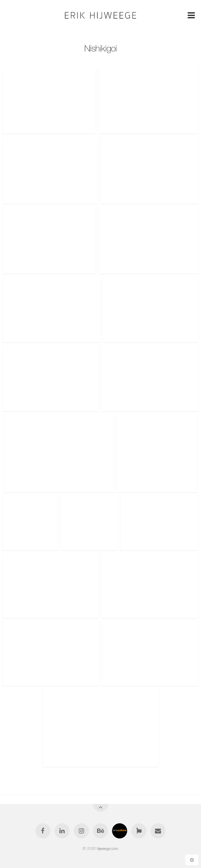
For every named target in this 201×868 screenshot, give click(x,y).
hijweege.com (108, 848)
